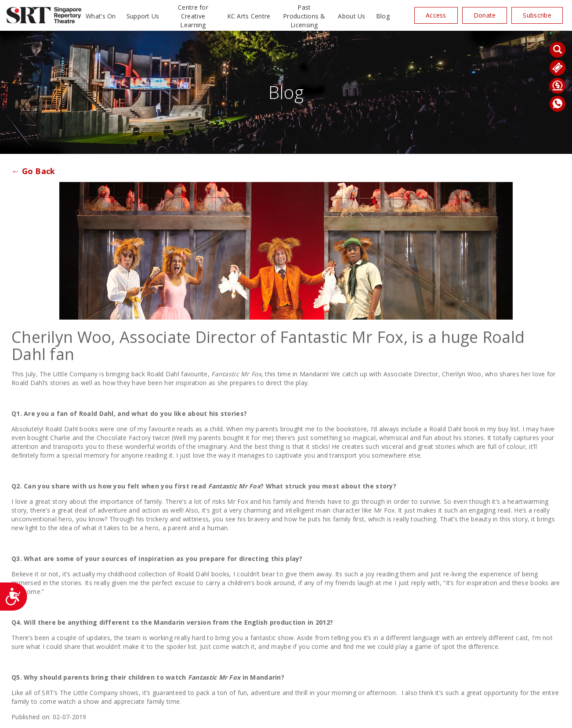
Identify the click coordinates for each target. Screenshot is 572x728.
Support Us (143, 16)
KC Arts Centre (249, 16)
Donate (485, 15)
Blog (383, 16)
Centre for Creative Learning (193, 16)
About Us (351, 16)
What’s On (101, 16)
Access (436, 15)
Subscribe (537, 15)
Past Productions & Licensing (304, 16)
